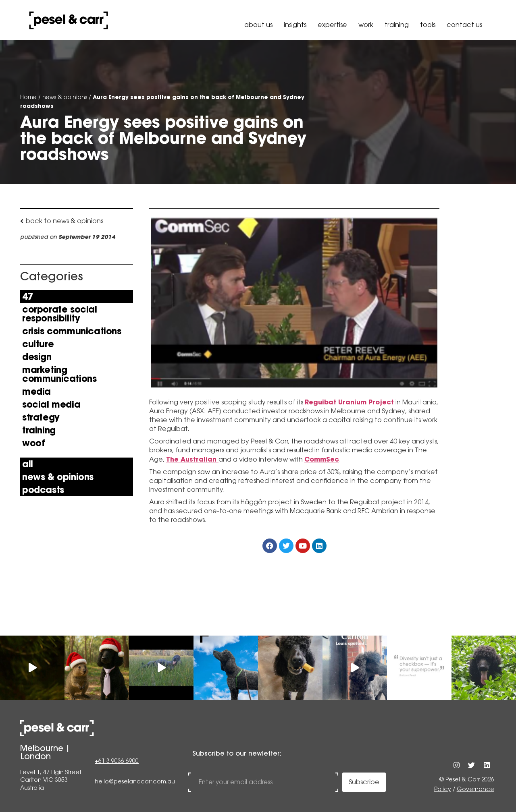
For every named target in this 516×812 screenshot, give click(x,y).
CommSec (322, 459)
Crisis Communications (72, 331)
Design (37, 357)
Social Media (51, 404)
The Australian (192, 459)
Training (397, 25)
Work (366, 25)
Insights (295, 25)
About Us (258, 25)
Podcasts (43, 490)
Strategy (41, 417)
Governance (475, 789)
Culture (38, 344)
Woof (33, 443)
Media (36, 391)
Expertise (332, 25)
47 (28, 296)
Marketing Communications (59, 374)
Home (28, 97)
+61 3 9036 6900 (117, 762)
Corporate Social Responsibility (60, 314)
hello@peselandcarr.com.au (135, 782)
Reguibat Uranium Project (349, 402)
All (28, 464)
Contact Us (464, 25)
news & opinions (65, 97)
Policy (443, 789)
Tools (428, 25)
